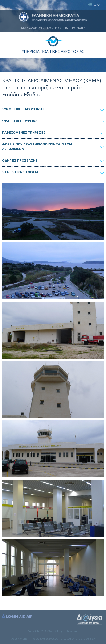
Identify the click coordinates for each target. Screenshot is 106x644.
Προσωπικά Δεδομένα (44, 638)
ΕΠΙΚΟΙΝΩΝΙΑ (77, 28)
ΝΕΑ (24, 28)
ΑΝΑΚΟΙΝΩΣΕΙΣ (36, 28)
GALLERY (63, 28)
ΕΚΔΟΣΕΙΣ (51, 28)
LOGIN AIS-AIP (19, 617)
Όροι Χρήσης (19, 638)
